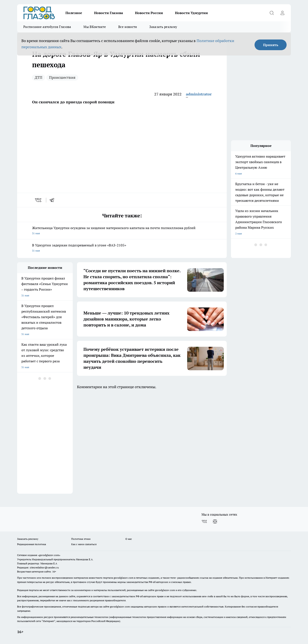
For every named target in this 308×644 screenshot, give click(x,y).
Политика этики (81, 539)
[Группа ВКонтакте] (204, 521)
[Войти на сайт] (282, 13)
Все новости (128, 27)
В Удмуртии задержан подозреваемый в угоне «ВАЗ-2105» (122, 248)
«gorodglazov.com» (49, 555)
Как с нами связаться (84, 544)
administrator (199, 94)
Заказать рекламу (163, 27)
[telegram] (53, 200)
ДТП (38, 77)
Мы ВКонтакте (95, 27)
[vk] (39, 200)
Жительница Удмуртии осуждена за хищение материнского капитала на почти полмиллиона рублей (122, 231)
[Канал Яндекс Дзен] (215, 521)
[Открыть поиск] (272, 13)
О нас (129, 539)
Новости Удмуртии (191, 13)
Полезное (74, 13)
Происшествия (62, 77)
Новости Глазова (109, 13)
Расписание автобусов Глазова (47, 27)
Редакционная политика (32, 544)
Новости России (149, 13)
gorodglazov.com (124, 578)
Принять (271, 45)
